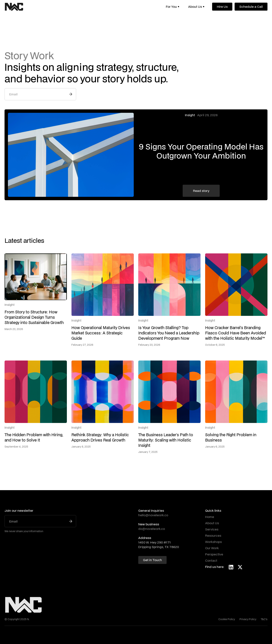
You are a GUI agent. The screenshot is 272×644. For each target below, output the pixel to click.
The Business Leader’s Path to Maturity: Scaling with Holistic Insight (166, 440)
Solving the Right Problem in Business (231, 437)
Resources (213, 535)
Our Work (212, 548)
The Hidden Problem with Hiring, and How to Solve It (34, 437)
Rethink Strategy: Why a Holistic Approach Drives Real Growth (100, 437)
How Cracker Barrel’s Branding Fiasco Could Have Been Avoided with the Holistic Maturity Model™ (236, 333)
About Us (212, 523)
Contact (211, 560)
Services (212, 529)
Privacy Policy (248, 619)
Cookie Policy (227, 619)
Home (210, 517)
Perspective (214, 554)
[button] (172, 7)
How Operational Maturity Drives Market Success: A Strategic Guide (101, 333)
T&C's (264, 619)
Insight (190, 115)
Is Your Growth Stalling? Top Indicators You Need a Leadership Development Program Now (169, 333)
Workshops (213, 542)
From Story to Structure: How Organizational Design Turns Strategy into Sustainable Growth (34, 317)
